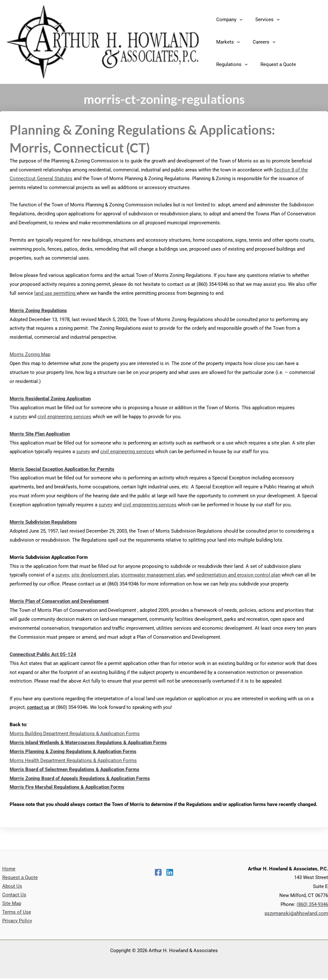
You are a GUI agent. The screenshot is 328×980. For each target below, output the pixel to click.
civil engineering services (64, 417)
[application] (238, 20)
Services (263, 20)
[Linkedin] (170, 872)
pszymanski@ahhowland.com (296, 913)
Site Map (9, 904)
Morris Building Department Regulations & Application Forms (75, 734)
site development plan (95, 575)
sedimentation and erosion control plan (238, 575)
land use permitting (55, 293)
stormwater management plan (152, 575)
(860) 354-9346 (312, 904)
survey (20, 417)
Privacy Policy (15, 922)
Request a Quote (232, 64)
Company (228, 20)
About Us (10, 886)
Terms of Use (14, 913)
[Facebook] (158, 872)
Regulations (263, 42)
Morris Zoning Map (30, 354)
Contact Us (12, 895)
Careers (226, 42)
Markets (296, 20)
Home (7, 869)
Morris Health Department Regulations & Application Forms (73, 760)
